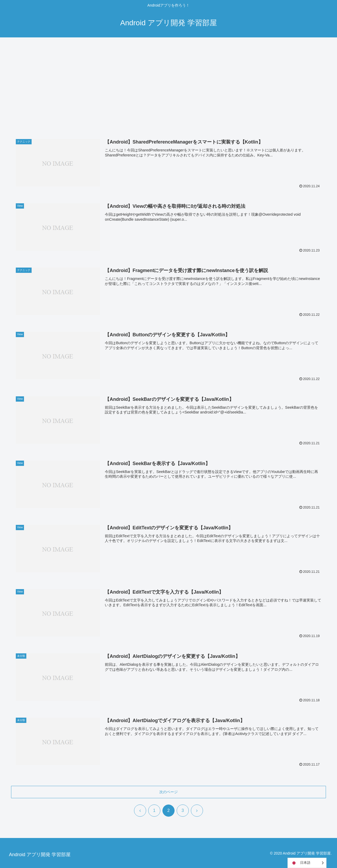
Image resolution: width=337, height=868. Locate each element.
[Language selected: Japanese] (307, 863)
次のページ (168, 792)
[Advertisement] (168, 81)
